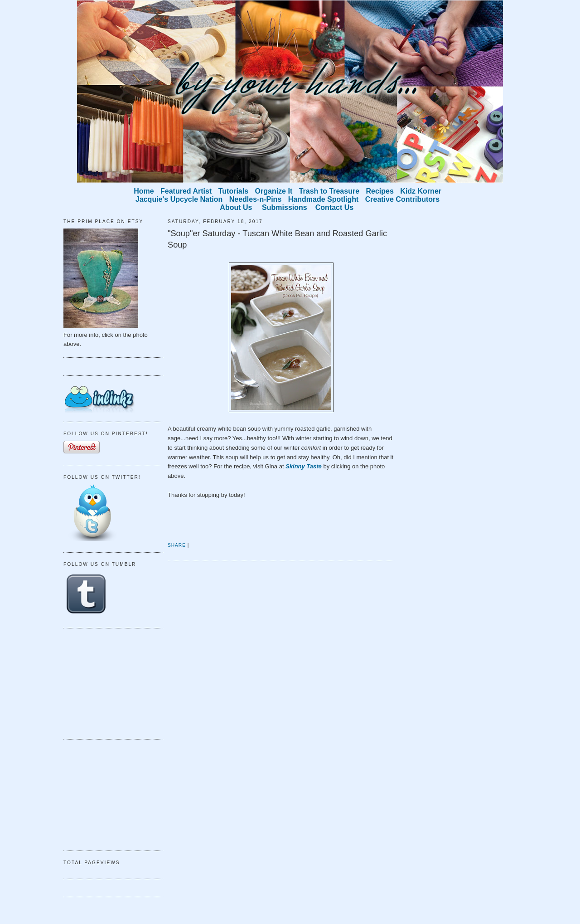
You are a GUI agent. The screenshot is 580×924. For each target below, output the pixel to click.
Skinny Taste (304, 466)
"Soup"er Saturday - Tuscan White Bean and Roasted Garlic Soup (277, 239)
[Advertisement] (109, 682)
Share (177, 545)
